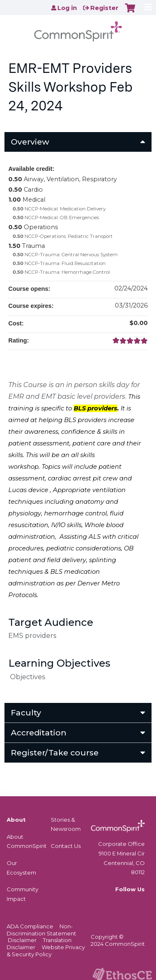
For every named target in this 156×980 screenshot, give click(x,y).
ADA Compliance (30, 926)
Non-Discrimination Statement (41, 930)
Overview (30, 142)
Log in (67, 8)
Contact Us (66, 846)
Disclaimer (22, 940)
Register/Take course (55, 752)
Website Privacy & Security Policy (46, 951)
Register (104, 8)
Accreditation (39, 732)
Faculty (26, 712)
